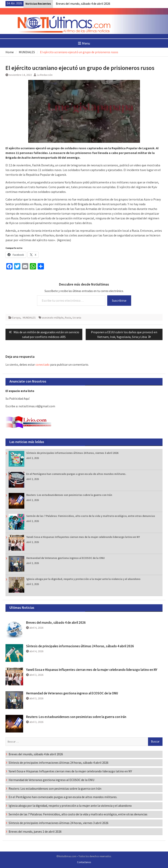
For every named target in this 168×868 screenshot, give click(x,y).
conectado (43, 364)
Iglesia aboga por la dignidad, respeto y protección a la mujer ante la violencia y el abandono (83, 579)
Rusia (68, 318)
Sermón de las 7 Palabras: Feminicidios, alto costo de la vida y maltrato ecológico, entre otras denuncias (91, 516)
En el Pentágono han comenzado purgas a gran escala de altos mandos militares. (76, 474)
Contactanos (84, 862)
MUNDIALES (29, 318)
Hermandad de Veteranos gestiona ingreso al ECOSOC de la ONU (65, 558)
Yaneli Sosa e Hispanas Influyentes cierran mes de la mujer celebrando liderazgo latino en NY (83, 537)
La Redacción (45, 75)
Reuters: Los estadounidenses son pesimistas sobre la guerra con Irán (69, 495)
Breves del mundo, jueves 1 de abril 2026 (35, 831)
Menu (84, 43)
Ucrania (77, 318)
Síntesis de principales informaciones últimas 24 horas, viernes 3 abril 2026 (72, 453)
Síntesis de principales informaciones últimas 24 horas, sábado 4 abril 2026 (80, 646)
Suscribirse (119, 300)
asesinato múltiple (53, 318)
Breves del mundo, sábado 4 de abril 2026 (83, 4)
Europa (16, 318)
